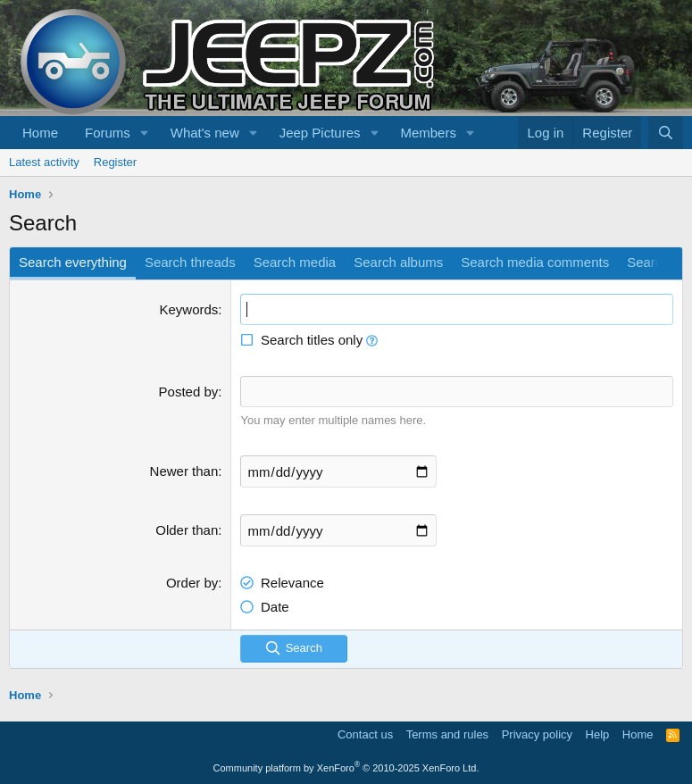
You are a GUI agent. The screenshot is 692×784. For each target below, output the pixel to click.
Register (115, 162)
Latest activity (44, 162)
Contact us (365, 734)
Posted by (189, 392)
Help (598, 734)
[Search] (666, 133)
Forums (108, 133)
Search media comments (535, 262)
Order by (192, 583)
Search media (295, 262)
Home (40, 133)
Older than (187, 530)
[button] (145, 133)
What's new (205, 133)
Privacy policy (537, 734)
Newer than (184, 471)
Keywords (188, 309)
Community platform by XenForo (346, 768)
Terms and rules (447, 734)
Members (428, 133)
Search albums (398, 262)
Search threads (190, 262)
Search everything (73, 262)
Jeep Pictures (320, 133)
